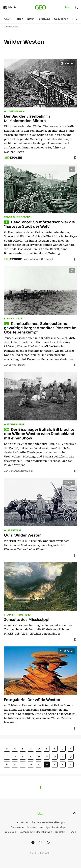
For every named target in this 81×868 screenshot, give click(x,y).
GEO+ (8, 19)
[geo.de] (40, 7)
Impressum (22, 822)
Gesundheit (61, 19)
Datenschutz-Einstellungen (36, 832)
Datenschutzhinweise (24, 827)
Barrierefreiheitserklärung (47, 822)
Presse (72, 832)
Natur (30, 19)
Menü (10, 7)
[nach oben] (75, 813)
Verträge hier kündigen (53, 827)
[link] (76, 7)
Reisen (19, 19)
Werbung (11, 832)
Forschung (44, 19)
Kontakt (60, 832)
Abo (68, 7)
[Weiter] (76, 19)
